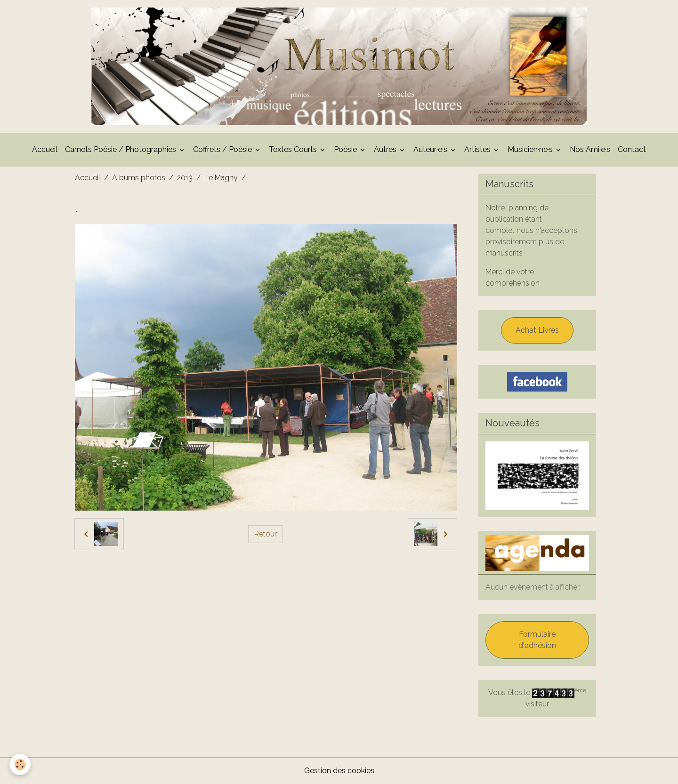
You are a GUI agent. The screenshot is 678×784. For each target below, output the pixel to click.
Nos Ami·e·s (590, 149)
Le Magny (221, 178)
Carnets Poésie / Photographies (121, 149)
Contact (632, 149)
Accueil (45, 149)
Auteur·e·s (431, 149)
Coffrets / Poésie (223, 149)
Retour (266, 534)
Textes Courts (294, 149)
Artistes (478, 149)
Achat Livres (537, 330)
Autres (386, 149)
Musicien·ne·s (531, 149)
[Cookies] (20, 764)
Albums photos (139, 178)
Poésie (346, 149)
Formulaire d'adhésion (537, 640)
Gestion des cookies (339, 771)
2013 (185, 178)
